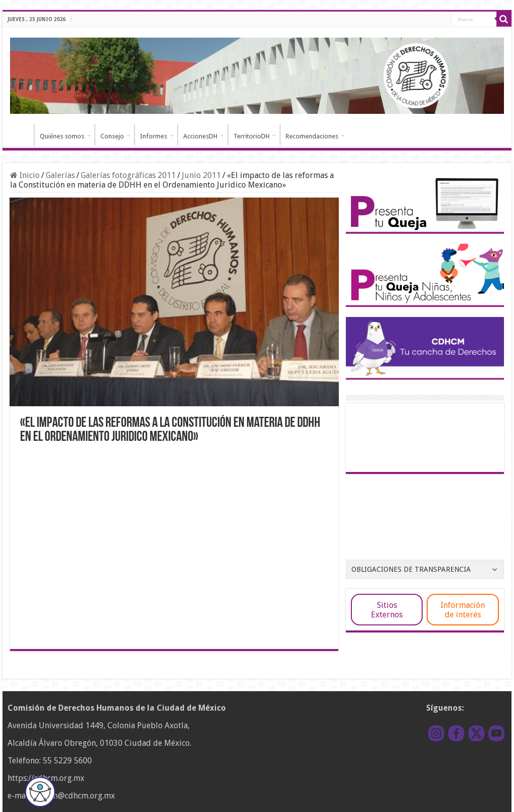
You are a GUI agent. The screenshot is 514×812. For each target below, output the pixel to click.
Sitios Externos (387, 610)
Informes (154, 136)
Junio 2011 (201, 175)
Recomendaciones (312, 136)
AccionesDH (200, 136)
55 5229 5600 (67, 761)
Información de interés (463, 610)
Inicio (21, 135)
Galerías (60, 175)
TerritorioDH (251, 136)
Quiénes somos (62, 136)
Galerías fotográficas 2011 (128, 175)
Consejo (112, 136)
